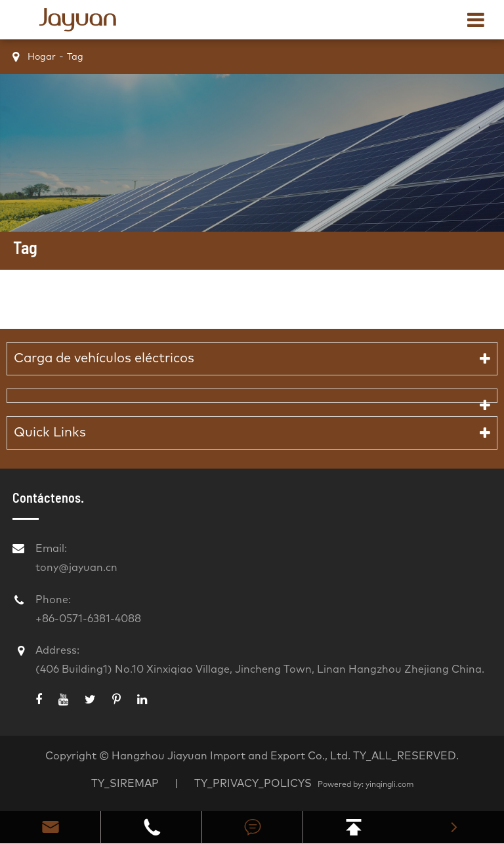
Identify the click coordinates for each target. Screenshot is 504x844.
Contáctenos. (48, 497)
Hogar (42, 57)
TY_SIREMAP (125, 784)
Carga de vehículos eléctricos (104, 358)
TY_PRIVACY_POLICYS (254, 784)
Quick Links (50, 433)
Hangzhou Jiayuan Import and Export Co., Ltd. (231, 756)
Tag (75, 57)
